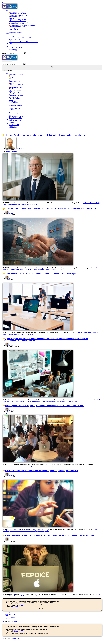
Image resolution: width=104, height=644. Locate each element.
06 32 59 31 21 (16, 607)
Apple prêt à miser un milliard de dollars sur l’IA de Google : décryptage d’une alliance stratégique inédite (51, 209)
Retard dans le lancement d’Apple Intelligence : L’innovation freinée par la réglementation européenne (50, 535)
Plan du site (9, 619)
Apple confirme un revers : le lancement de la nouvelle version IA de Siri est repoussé (42, 274)
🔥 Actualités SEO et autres (16, 12)
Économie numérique (11, 151)
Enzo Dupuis (20, 149)
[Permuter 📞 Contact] (29, 124)
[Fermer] (52, 67)
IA (6, 216)
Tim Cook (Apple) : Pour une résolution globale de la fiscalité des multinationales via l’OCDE (45, 135)
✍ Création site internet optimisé (17, 14)
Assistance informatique (15, 35)
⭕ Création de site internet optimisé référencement (22, 25)
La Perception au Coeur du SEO (17, 24)
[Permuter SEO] (29, 73)
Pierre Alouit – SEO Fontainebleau (18, 48)
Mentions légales (13, 51)
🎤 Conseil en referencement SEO (18, 15)
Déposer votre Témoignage (16, 39)
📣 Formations (12, 18)
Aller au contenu (7, 3)
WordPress (16, 621)
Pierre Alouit (12, 213)
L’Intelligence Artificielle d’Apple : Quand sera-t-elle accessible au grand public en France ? (45, 406)
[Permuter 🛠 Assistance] (29, 107)
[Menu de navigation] (7, 61)
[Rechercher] (17, 53)
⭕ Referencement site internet (17, 27)
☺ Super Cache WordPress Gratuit (18, 19)
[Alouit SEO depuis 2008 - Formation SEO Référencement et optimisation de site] (10, 8)
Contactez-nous (13, 49)
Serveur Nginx (12, 28)
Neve (4, 621)
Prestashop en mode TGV (16, 32)
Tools (10, 41)
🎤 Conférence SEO (14, 17)
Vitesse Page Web (13, 29)
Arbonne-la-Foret (10, 614)
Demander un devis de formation (17, 45)
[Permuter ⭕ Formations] (29, 119)
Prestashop (12, 31)
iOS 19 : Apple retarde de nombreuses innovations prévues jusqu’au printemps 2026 (42, 471)
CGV (7, 616)
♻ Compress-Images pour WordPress (19, 22)
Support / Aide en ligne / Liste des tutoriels (20, 38)
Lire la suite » (51, 269)
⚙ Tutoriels (12, 36)
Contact (21, 605)
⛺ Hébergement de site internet (17, 21)
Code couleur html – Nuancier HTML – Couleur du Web (23, 42)
